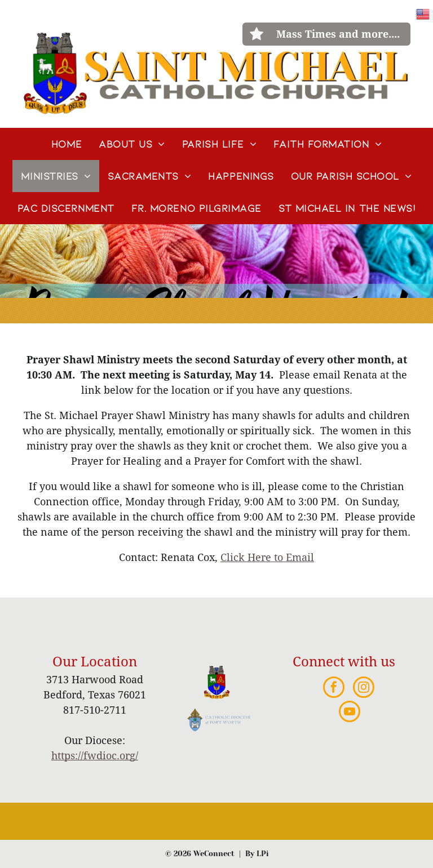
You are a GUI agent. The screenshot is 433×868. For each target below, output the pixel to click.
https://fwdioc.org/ (95, 756)
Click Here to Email (267, 557)
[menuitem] (67, 144)
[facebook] (334, 689)
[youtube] (350, 713)
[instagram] (364, 689)
